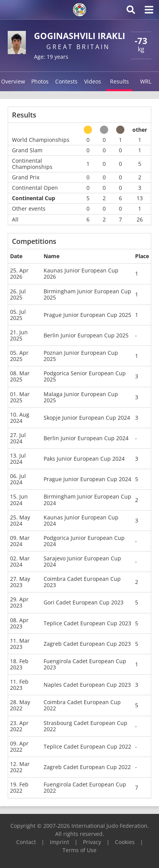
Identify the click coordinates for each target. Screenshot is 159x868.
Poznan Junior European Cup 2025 (81, 356)
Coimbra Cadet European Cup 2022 (82, 705)
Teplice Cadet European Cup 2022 (87, 746)
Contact (26, 842)
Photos (40, 81)
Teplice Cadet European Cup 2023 (87, 623)
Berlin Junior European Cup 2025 (86, 335)
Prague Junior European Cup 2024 (87, 479)
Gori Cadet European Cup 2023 (84, 602)
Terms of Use (79, 850)
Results (119, 81)
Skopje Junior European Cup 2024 (87, 418)
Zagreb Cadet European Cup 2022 (87, 767)
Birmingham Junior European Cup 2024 (87, 500)
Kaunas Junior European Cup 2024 (81, 520)
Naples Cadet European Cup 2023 (87, 685)
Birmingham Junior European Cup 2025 (87, 294)
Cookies (125, 842)
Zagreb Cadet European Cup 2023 (87, 644)
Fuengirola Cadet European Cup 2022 (85, 787)
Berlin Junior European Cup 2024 (86, 438)
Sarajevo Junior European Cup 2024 (82, 561)
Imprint (59, 842)
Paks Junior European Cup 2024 (84, 459)
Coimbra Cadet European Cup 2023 (82, 582)
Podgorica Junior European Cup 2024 (84, 541)
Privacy (92, 842)
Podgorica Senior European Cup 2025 (85, 376)
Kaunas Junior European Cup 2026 (81, 273)
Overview (13, 81)
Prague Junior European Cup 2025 (87, 315)
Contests (66, 81)
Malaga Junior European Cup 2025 (81, 397)
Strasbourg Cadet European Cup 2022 (85, 726)
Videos (93, 81)
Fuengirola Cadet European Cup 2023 (85, 664)
